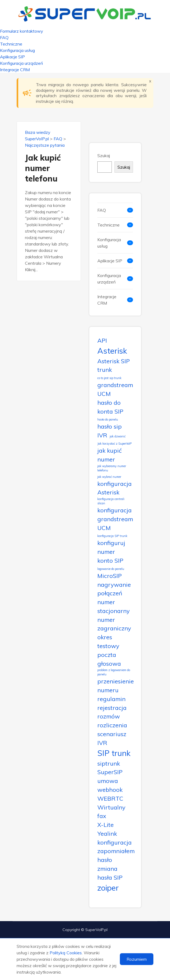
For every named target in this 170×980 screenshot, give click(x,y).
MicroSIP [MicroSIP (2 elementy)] (110, 576)
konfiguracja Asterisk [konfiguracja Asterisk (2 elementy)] (114, 488)
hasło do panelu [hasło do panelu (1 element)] (108, 419)
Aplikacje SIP (12, 57)
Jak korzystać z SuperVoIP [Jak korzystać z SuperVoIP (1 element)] (114, 444)
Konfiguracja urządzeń (21, 63)
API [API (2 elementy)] (102, 340)
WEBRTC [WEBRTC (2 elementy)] (110, 798)
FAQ (4, 37)
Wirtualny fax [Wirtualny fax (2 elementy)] (111, 812)
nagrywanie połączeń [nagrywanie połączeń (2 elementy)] (114, 589)
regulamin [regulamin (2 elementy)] (111, 699)
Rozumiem (137, 959)
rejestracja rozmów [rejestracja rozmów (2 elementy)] (112, 712)
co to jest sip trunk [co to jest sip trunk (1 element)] (109, 378)
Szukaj (104, 156)
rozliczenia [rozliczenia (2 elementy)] (112, 725)
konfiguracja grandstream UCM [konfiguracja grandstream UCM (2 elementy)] (115, 519)
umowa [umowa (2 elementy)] (108, 781)
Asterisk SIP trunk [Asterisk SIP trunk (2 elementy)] (114, 365)
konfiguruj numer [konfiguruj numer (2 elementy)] (111, 547)
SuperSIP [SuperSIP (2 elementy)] (110, 772)
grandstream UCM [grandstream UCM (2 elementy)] (115, 389)
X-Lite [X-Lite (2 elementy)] (106, 825)
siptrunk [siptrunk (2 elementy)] (109, 763)
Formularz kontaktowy (22, 31)
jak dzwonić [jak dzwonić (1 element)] (118, 436)
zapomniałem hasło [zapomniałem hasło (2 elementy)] (116, 855)
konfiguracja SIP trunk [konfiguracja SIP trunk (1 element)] (112, 536)
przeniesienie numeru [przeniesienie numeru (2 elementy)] (116, 686)
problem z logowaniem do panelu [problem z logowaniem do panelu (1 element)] (114, 672)
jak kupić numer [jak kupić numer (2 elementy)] (110, 455)
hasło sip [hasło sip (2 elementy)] (110, 426)
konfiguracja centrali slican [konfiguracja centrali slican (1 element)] (111, 501)
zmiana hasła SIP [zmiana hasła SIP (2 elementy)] (110, 873)
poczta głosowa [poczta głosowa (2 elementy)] (109, 659)
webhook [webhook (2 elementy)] (110, 790)
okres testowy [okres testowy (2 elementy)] (108, 641)
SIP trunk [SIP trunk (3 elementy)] (114, 753)
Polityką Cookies (66, 953)
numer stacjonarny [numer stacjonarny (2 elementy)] (114, 606)
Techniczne (11, 44)
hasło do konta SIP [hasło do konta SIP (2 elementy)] (110, 407)
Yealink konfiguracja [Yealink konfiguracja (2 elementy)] (114, 838)
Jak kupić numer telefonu (43, 168)
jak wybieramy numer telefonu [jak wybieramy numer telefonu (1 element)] (112, 468)
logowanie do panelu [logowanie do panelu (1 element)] (111, 569)
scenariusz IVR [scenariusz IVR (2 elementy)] (112, 738)
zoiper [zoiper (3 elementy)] (108, 888)
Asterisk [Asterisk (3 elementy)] (112, 351)
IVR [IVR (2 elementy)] (102, 435)
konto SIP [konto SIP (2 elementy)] (110, 560)
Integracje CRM (15, 70)
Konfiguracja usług (17, 50)
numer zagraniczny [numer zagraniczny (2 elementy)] (114, 624)
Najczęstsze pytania (45, 145)
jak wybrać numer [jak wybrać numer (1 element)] (109, 477)
